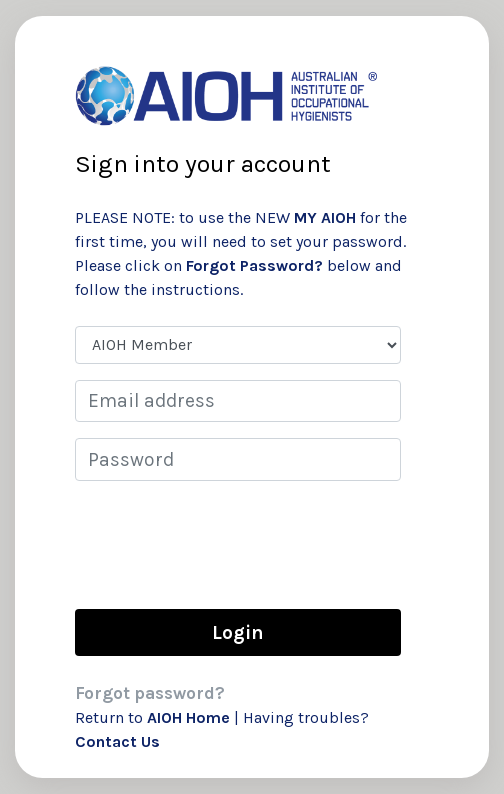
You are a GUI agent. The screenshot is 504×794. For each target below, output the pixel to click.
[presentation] (227, 544)
